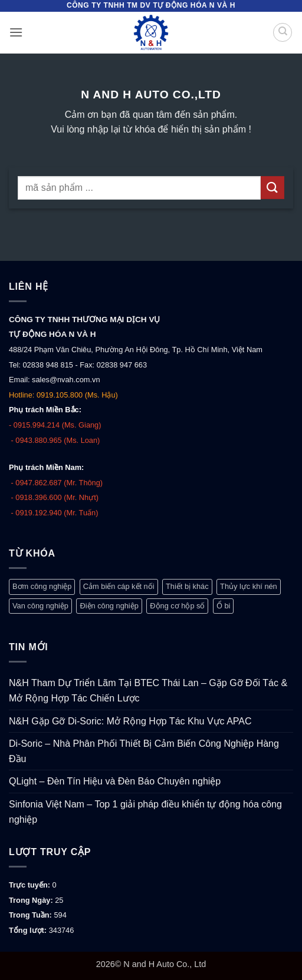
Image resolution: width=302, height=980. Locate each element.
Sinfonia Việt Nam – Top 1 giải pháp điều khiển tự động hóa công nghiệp (145, 812)
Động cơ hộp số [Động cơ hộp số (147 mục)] (177, 606)
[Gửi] (273, 188)
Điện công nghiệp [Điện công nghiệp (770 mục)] (109, 606)
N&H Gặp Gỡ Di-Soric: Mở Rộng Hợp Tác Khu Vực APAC (130, 721)
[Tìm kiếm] (283, 32)
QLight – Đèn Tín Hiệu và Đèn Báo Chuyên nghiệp (115, 781)
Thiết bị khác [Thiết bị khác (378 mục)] (187, 586)
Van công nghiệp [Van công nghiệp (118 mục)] (40, 606)
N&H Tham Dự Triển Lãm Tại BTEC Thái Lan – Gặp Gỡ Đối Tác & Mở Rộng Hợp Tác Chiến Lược (148, 691)
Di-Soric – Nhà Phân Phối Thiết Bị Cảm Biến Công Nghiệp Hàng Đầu (144, 751)
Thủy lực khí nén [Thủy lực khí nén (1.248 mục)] (249, 586)
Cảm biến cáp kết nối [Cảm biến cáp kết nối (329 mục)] (119, 586)
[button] (16, 32)
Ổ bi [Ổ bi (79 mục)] (224, 606)
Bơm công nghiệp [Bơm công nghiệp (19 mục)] (42, 586)
